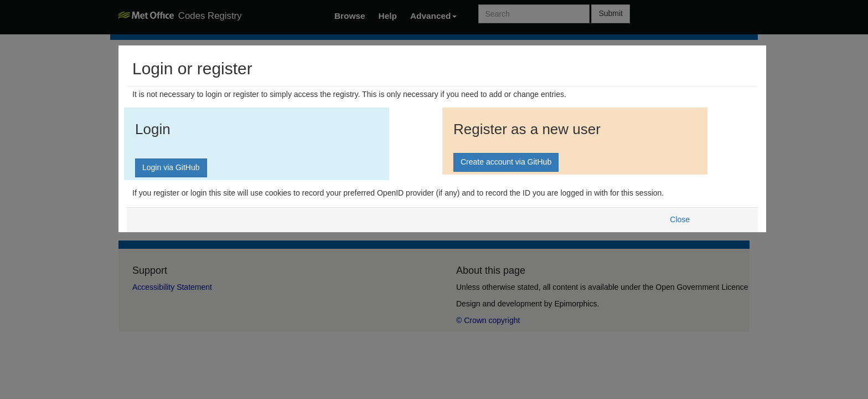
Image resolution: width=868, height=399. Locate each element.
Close (680, 219)
